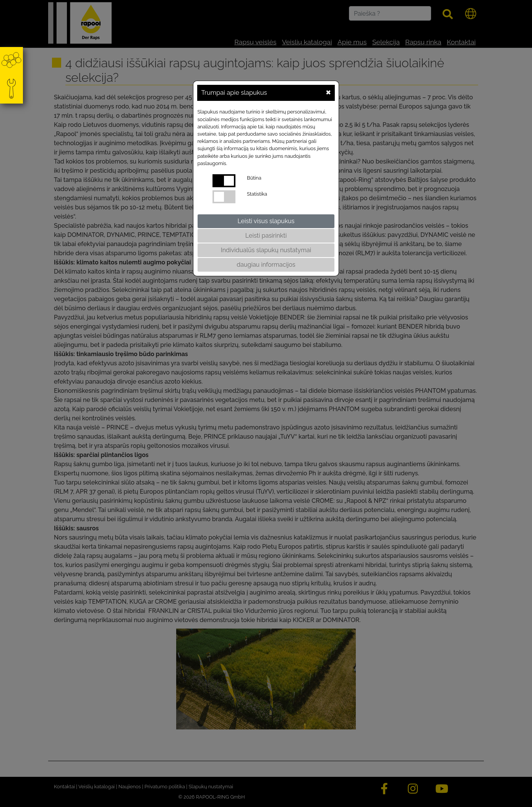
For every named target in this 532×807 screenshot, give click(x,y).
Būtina (254, 178)
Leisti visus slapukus (266, 221)
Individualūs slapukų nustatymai (266, 250)
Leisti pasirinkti (266, 236)
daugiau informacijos (266, 265)
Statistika (257, 194)
